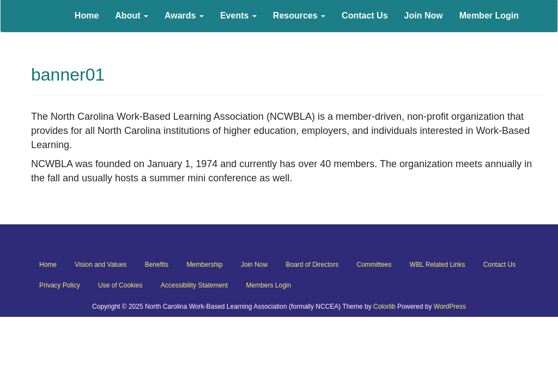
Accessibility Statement (194, 285)
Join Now (254, 265)
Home (48, 265)
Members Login (268, 285)
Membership (204, 265)
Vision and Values (101, 265)
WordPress (450, 307)
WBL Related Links (438, 265)
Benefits (157, 265)
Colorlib (384, 307)
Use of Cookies (120, 285)
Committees (374, 265)
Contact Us (499, 265)
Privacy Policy (60, 285)
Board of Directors (312, 265)
